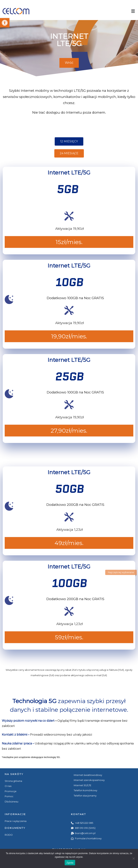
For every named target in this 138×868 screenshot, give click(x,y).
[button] (5, 23)
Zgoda (70, 863)
